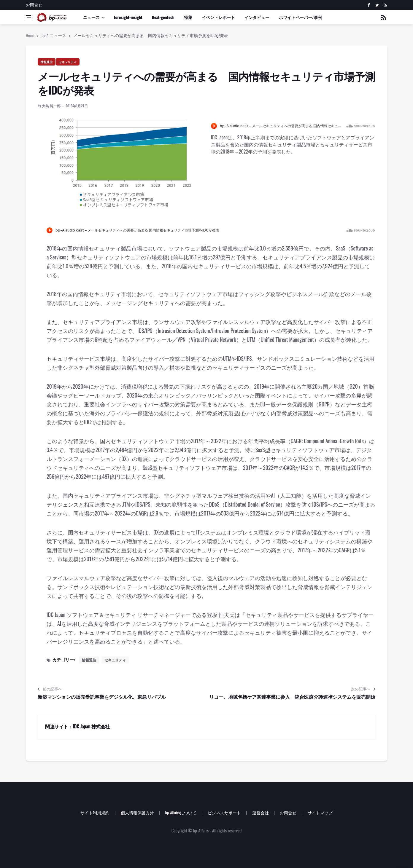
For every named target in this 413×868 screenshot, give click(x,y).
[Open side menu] (28, 17)
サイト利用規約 (95, 812)
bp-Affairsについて (181, 812)
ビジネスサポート (224, 812)
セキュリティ (68, 62)
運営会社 (260, 812)
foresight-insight (128, 17)
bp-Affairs (201, 830)
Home (30, 35)
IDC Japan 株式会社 (91, 726)
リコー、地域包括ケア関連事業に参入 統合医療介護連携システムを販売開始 (292, 697)
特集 (188, 17)
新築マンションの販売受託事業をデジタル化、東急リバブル (102, 697)
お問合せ (34, 5)
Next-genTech (163, 17)
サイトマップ (320, 812)
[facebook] (369, 5)
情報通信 (47, 62)
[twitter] (377, 5)
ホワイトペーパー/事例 (301, 17)
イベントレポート (218, 17)
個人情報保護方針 (137, 812)
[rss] (385, 5)
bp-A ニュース (54, 35)
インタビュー (257, 17)
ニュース (91, 17)
